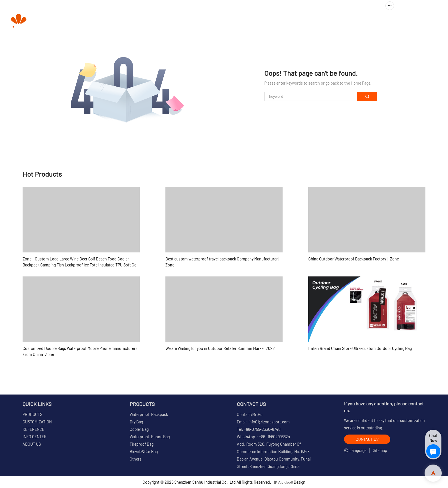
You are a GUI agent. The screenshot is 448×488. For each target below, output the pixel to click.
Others (136, 459)
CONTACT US (425, 22)
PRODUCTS (227, 22)
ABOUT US (391, 22)
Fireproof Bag (142, 444)
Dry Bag (136, 422)
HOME (199, 22)
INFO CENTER (350, 22)
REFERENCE (312, 22)
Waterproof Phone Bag (150, 437)
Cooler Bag (139, 429)
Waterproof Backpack (149, 414)
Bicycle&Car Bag (144, 452)
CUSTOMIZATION (271, 22)
